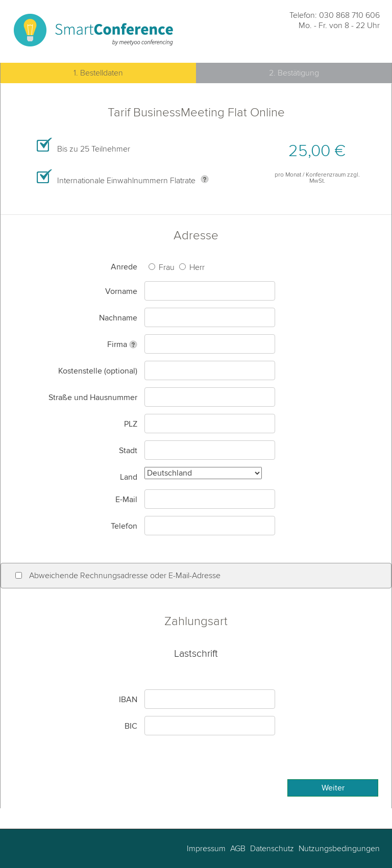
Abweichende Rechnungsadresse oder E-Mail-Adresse (125, 576)
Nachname (118, 318)
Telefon (124, 526)
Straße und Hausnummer (93, 398)
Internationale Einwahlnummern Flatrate (126, 181)
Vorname (121, 291)
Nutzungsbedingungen (338, 849)
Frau (166, 267)
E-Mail (126, 500)
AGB (237, 849)
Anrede (124, 267)
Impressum (206, 849)
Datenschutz (271, 849)
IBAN (128, 700)
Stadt (128, 451)
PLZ (131, 424)
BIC (131, 726)
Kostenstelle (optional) (98, 371)
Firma (117, 344)
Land (129, 477)
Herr (196, 267)
